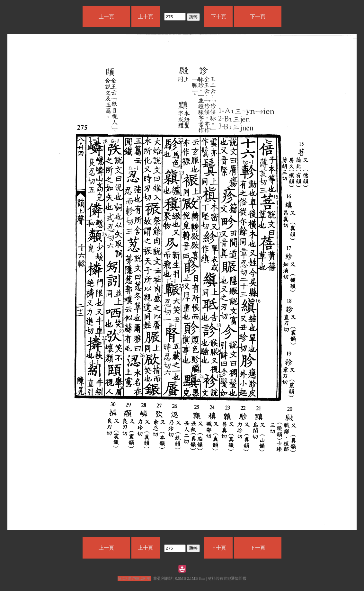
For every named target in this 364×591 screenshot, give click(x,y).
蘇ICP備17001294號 (134, 578)
